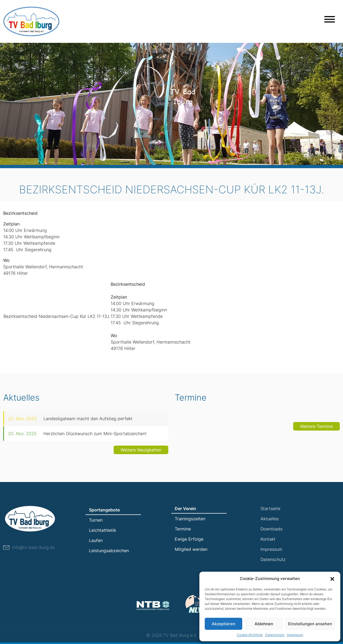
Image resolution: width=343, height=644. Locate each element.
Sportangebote (104, 510)
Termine (183, 529)
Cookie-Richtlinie (250, 635)
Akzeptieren (223, 624)
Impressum (295, 635)
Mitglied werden (191, 549)
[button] (332, 579)
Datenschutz (275, 635)
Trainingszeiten (190, 519)
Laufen (96, 540)
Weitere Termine (316, 432)
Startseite (270, 509)
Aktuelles (270, 519)
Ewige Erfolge (189, 539)
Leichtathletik (103, 530)
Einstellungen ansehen (310, 624)
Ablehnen (264, 624)
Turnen (96, 520)
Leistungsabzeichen (109, 551)
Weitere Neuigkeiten (141, 455)
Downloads (271, 529)
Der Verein (185, 509)
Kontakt (268, 539)
